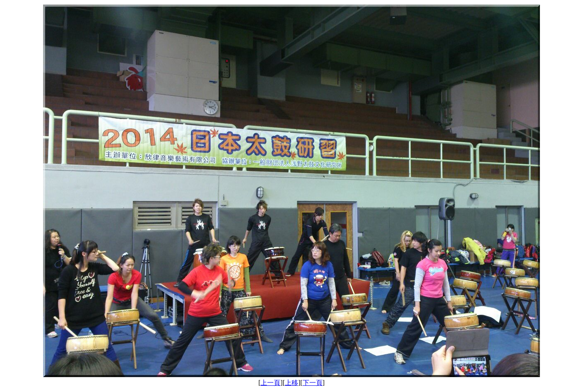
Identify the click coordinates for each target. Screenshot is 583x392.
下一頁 (313, 383)
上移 (291, 383)
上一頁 (270, 383)
